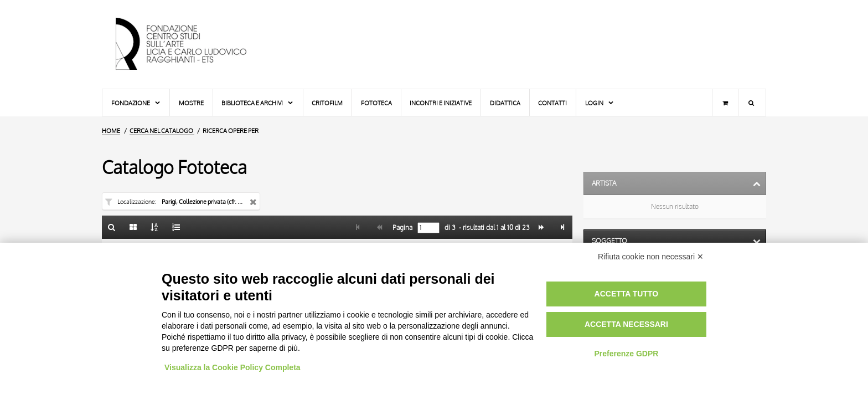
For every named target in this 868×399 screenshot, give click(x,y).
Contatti (552, 103)
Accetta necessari (626, 324)
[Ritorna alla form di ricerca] (112, 227)
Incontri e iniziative (441, 103)
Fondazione (136, 103)
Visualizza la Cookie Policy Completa (232, 367)
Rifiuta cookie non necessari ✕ (651, 257)
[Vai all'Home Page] (190, 44)
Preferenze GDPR (626, 354)
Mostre (191, 103)
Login (600, 103)
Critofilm (327, 103)
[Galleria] (133, 227)
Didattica (505, 103)
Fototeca (376, 103)
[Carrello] (725, 103)
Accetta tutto (627, 294)
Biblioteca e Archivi (258, 103)
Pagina (402, 228)
